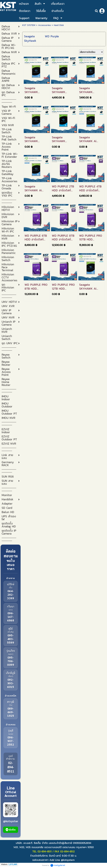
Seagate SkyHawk (30, 38)
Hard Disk (59, 25)
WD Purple (52, 36)
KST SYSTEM (29, 25)
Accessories (45, 25)
